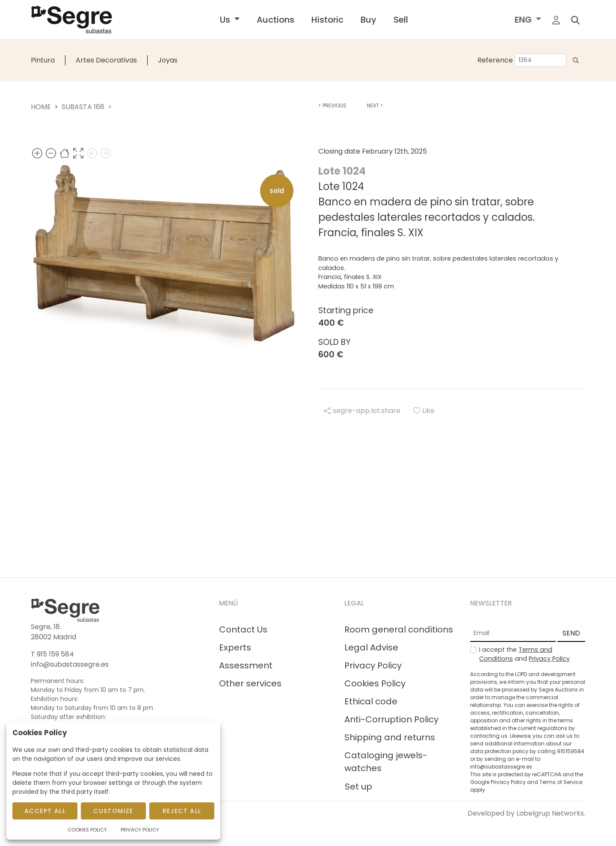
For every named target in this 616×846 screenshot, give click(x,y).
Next (375, 105)
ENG (524, 20)
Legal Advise (371, 647)
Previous (332, 105)
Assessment (246, 665)
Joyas (168, 60)
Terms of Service (561, 782)
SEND (571, 633)
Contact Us (243, 629)
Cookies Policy (375, 683)
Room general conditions (399, 629)
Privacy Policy (373, 665)
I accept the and (524, 654)
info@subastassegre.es (70, 664)
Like (424, 411)
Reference (495, 60)
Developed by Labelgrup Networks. (526, 813)
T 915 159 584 (52, 654)
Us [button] (226, 20)
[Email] (513, 634)
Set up (358, 787)
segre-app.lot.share (362, 411)
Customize (113, 811)
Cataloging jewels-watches (386, 762)
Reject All (182, 811)
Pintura (43, 60)
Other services (250, 683)
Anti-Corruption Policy (391, 719)
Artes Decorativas (106, 60)
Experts (235, 647)
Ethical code (371, 701)
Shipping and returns (390, 737)
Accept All (45, 811)
